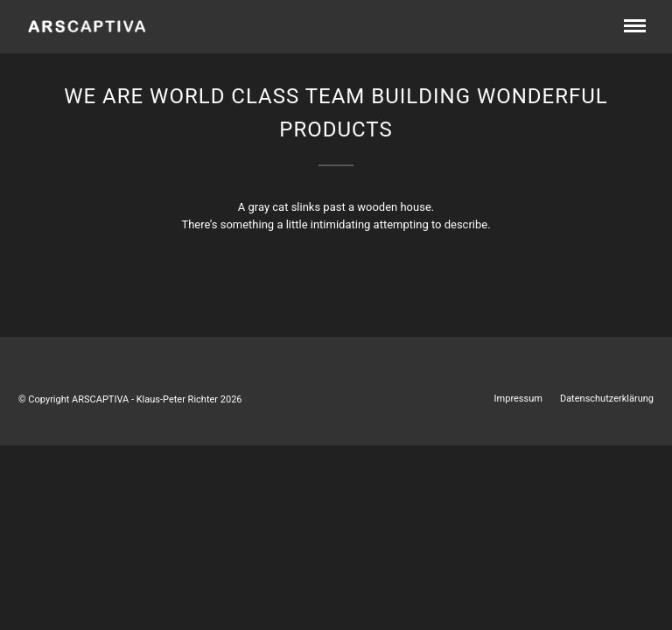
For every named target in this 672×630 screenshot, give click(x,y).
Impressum (518, 399)
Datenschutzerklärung (607, 399)
